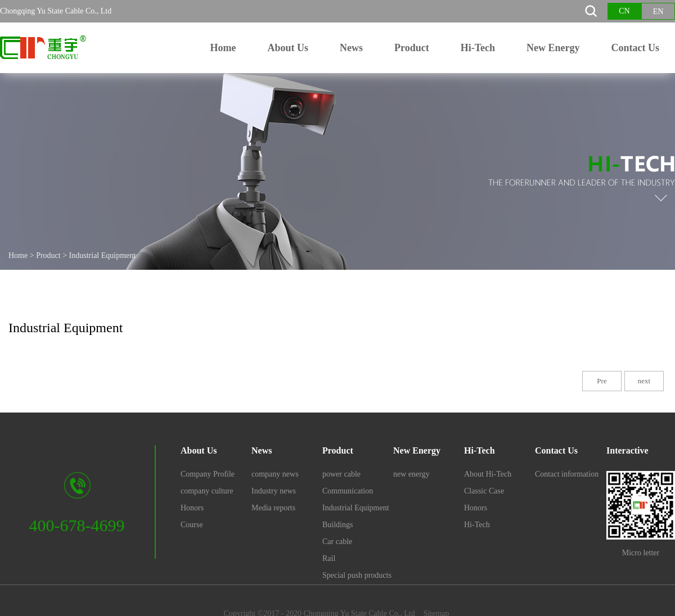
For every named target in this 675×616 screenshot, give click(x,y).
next (644, 381)
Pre (602, 381)
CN (624, 11)
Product (48, 255)
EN (658, 12)
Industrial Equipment (103, 255)
